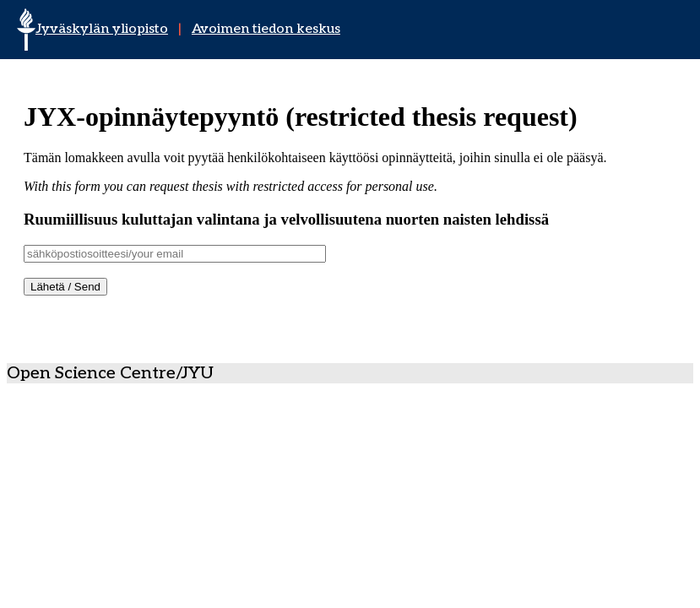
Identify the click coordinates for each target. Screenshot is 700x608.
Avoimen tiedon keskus (266, 29)
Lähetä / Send (65, 287)
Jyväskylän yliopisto (102, 29)
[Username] (175, 254)
